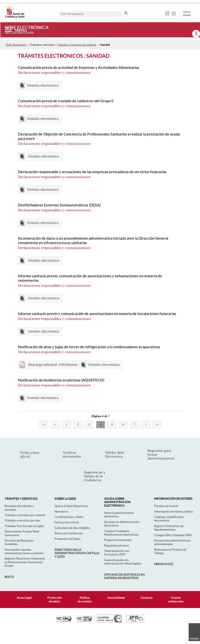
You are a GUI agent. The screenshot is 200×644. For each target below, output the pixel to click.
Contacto (147, 598)
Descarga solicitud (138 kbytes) (52, 365)
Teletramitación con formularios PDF (117, 553)
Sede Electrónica (16, 45)
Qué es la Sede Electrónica (71, 506)
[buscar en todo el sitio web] (126, 12)
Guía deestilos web (176, 599)
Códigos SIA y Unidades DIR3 (173, 535)
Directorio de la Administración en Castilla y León (77, 553)
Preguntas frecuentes (118, 540)
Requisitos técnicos (117, 545)
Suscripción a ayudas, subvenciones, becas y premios (24, 551)
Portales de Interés (166, 506)
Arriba (194, 639)
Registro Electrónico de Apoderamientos (169, 528)
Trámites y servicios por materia (77, 45)
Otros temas (187, 13)
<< (45, 425)
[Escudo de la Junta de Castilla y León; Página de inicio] (15, 17)
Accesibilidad (116, 598)
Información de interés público (173, 511)
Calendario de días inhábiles (72, 528)
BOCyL (9, 577)
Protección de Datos (68, 539)
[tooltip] (167, 13)
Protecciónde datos (55, 599)
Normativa (61, 511)
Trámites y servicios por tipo (23, 520)
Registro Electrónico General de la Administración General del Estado (25, 562)
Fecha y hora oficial (67, 522)
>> (159, 425)
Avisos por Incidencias (69, 533)
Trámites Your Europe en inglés (24, 526)
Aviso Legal (24, 598)
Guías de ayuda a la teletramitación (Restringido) (123, 562)
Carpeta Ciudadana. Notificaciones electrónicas (121, 533)
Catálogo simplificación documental (169, 519)
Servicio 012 (164, 564)
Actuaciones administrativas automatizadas (172, 542)
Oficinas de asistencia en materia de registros (124, 576)
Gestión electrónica (43, 85)
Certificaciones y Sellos (69, 517)
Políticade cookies (85, 599)
